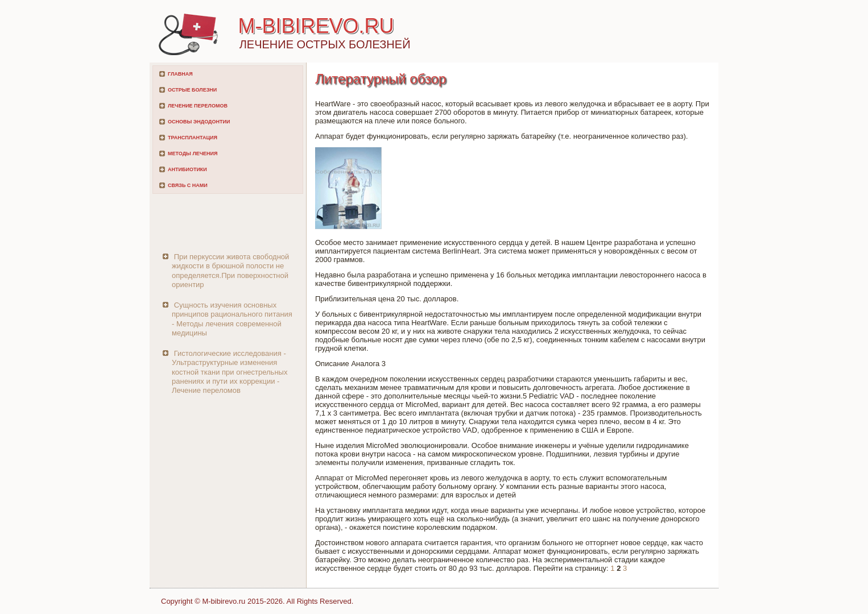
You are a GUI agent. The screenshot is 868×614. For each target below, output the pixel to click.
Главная (180, 74)
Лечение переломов (198, 106)
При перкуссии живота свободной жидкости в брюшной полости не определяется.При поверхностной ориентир (230, 271)
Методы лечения (193, 153)
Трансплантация (193, 138)
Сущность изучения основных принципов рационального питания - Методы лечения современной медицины (232, 319)
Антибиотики (187, 169)
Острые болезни (192, 90)
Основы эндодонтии (199, 122)
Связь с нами (188, 185)
